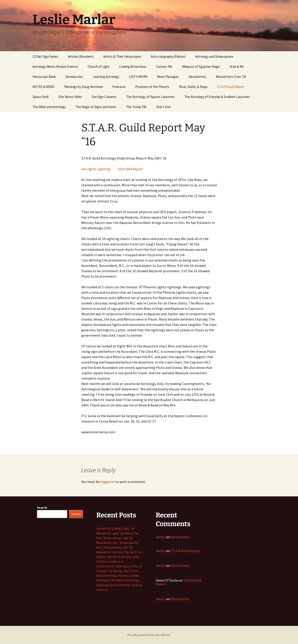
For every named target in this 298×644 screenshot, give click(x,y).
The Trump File (136, 107)
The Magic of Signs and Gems (96, 107)
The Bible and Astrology (49, 107)
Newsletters (197, 77)
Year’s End (163, 107)
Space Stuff (41, 97)
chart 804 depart (130, 169)
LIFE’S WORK (138, 77)
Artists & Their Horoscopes (122, 56)
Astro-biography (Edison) (168, 56)
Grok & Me (237, 67)
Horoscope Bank (44, 77)
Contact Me (164, 67)
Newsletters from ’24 (231, 77)
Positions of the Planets (152, 87)
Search (42, 508)
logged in (108, 482)
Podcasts (119, 87)
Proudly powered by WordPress (149, 635)
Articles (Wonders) (81, 56)
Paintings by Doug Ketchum (83, 87)
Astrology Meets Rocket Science (55, 67)
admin (161, 537)
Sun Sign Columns (104, 97)
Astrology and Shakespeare (214, 56)
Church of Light (99, 67)
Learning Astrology (106, 77)
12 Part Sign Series (45, 56)
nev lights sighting (96, 169)
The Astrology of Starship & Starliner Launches (217, 97)
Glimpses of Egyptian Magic (201, 67)
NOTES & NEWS (43, 87)
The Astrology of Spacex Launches (150, 97)
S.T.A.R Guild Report (231, 87)
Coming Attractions (133, 67)
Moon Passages (168, 77)
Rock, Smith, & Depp (193, 87)
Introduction (74, 77)
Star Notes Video (70, 97)
